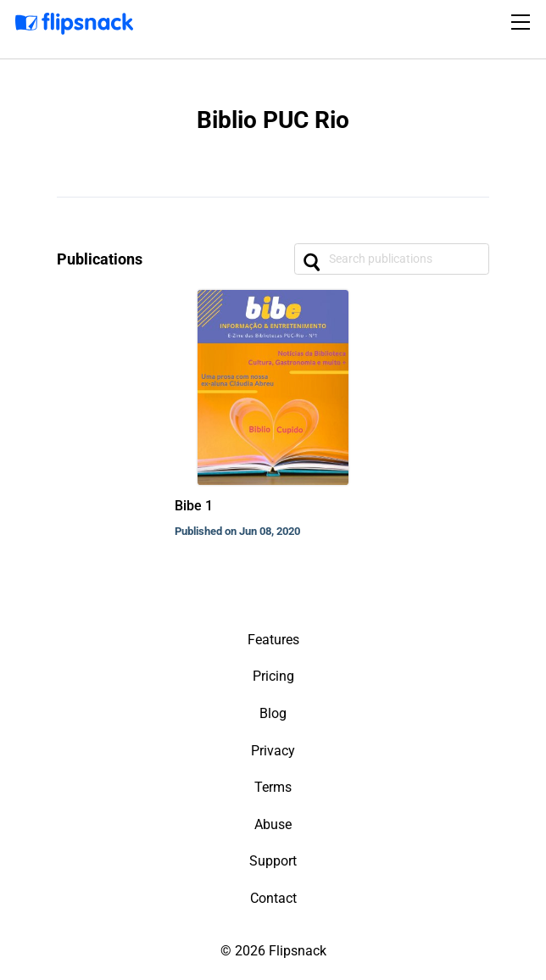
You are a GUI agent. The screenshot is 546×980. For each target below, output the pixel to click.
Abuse (273, 824)
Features (273, 640)
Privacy (273, 751)
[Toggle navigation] (523, 22)
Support (273, 861)
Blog (273, 713)
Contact (273, 898)
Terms (273, 787)
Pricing (273, 676)
